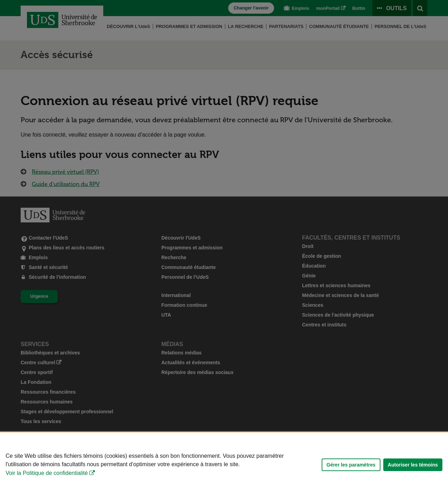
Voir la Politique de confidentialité (47, 473)
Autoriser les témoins (413, 465)
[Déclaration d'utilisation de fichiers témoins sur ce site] (224, 465)
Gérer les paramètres (351, 465)
